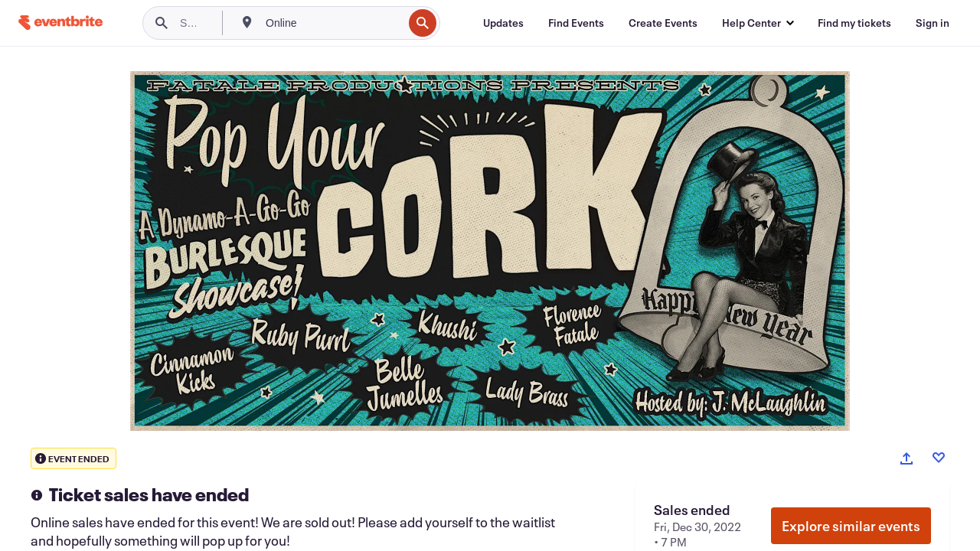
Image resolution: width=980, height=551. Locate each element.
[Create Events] (663, 23)
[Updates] (503, 23)
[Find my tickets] (854, 23)
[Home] (60, 23)
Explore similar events (851, 526)
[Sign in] (933, 23)
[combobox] (333, 23)
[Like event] (939, 458)
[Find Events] (576, 23)
